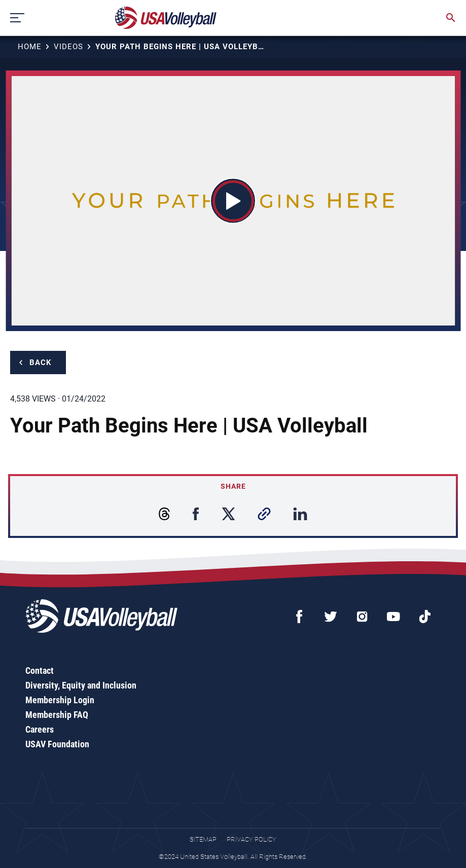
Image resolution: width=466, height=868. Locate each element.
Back (41, 363)
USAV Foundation (57, 744)
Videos (68, 47)
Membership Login (60, 700)
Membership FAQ (57, 715)
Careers (40, 729)
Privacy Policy (252, 839)
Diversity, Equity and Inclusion (81, 685)
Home (30, 47)
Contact (40, 671)
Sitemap (203, 839)
